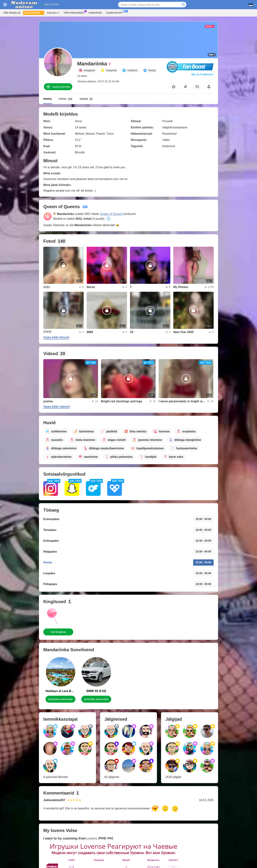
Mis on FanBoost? (203, 74)
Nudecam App (115, 12)
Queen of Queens (111, 214)
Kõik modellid (12, 13)
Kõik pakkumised (75, 12)
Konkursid (95, 13)
